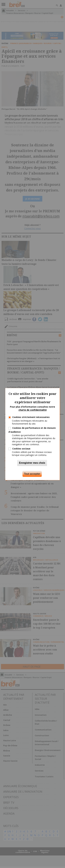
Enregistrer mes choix (32, 463)
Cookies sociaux (21, 449)
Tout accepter (32, 474)
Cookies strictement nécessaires (31, 417)
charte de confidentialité (33, 410)
